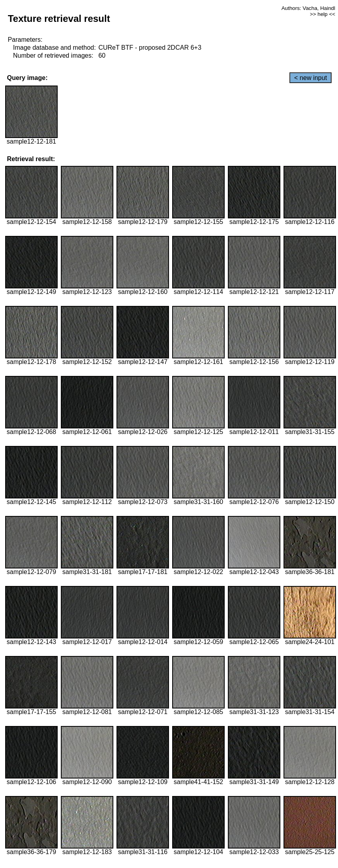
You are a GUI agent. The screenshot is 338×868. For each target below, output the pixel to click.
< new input (311, 78)
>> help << (322, 14)
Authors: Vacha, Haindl (308, 8)
